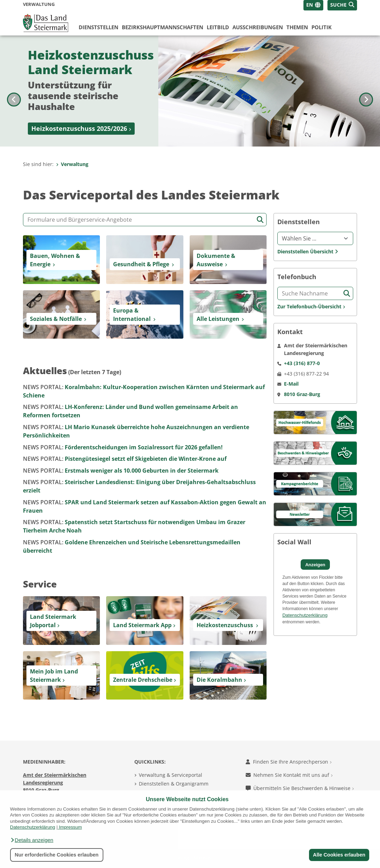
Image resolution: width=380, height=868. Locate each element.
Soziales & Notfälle (56, 319)
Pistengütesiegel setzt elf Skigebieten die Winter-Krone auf (125, 459)
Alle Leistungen (218, 319)
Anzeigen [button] (315, 565)
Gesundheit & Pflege (141, 264)
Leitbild (218, 27)
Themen (297, 27)
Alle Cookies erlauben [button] (339, 855)
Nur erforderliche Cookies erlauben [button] (57, 855)
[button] (32, 840)
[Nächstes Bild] (366, 91)
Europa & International (132, 315)
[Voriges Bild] (14, 91)
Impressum (70, 827)
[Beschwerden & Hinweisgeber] (315, 453)
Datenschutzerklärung (33, 827)
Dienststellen (98, 27)
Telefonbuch (297, 277)
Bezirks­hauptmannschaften (163, 27)
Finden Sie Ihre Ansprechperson (289, 762)
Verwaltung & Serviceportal (171, 775)
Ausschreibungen (258, 27)
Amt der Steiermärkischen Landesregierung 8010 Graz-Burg (55, 782)
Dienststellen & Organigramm (174, 784)
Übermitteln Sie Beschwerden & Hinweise (300, 788)
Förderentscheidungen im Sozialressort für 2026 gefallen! (123, 447)
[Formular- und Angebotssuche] (145, 220)
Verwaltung (72, 164)
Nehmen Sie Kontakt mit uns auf (289, 775)
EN (310, 5)
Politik (322, 27)
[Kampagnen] (315, 483)
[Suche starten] (260, 220)
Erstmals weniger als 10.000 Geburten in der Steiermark (121, 471)
